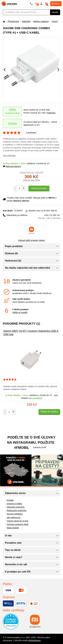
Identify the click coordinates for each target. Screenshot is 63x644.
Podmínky (51, 113)
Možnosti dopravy (12, 166)
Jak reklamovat (13, 517)
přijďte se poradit (20, 312)
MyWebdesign (34, 640)
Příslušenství (13, 21)
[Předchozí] (5, 70)
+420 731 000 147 (49, 217)
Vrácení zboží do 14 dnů (17, 521)
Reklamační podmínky (17, 510)
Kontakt (10, 500)
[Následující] (58, 70)
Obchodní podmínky (16, 507)
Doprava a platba (14, 503)
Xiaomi (55, 21)
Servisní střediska (15, 514)
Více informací (9, 156)
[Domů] (4, 21)
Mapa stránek (13, 528)
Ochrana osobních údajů (18, 524)
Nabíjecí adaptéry (41, 21)
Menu (56, 4)
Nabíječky (26, 21)
